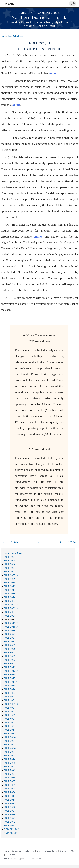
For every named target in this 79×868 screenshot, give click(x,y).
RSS (5, 858)
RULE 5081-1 (11, 733)
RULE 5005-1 (11, 722)
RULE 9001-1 (11, 785)
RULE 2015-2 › (69, 542)
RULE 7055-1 (11, 778)
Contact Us (16, 851)
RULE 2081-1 (11, 638)
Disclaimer (10, 855)
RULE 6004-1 (11, 737)
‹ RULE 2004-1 (10, 542)
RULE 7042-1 (11, 770)
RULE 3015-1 (11, 674)
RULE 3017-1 (11, 678)
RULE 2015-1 (11, 619)
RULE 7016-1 (11, 759)
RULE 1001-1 (11, 557)
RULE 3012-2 (11, 671)
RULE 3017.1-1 (12, 682)
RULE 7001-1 (11, 744)
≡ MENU (8, 4)
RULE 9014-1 (11, 800)
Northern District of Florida (39, 18)
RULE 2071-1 (11, 634)
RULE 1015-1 (11, 586)
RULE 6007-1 (11, 741)
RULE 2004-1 (11, 616)
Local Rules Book (15, 36)
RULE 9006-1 (11, 792)
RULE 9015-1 (11, 803)
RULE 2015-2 (11, 623)
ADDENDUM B (12, 833)
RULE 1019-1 (11, 594)
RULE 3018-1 (11, 686)
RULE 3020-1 (11, 689)
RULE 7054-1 (11, 774)
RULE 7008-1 (11, 755)
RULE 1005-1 (11, 560)
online (52, 73)
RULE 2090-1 (11, 649)
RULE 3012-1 (11, 667)
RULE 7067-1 (11, 781)
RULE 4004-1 (11, 719)
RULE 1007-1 (11, 568)
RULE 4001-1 (11, 697)
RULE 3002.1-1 (12, 660)
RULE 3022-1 (11, 693)
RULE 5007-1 (11, 726)
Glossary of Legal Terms (47, 851)
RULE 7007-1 (11, 752)
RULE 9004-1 (11, 789)
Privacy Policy (14, 858)
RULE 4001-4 (11, 708)
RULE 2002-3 (11, 608)
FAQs (72, 851)
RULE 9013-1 (11, 796)
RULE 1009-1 (11, 579)
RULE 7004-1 (11, 748)
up (39, 542)
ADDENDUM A (12, 829)
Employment (29, 851)
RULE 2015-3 (11, 627)
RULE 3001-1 (11, 652)
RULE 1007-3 (11, 575)
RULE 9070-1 (11, 814)
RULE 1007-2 (11, 571)
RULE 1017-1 (11, 590)
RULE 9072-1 (11, 822)
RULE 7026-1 (11, 763)
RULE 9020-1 (11, 807)
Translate (25, 858)
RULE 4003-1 (11, 715)
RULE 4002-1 (11, 711)
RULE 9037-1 (11, 811)
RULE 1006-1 (11, 564)
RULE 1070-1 (11, 597)
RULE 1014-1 (11, 582)
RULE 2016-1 (11, 630)
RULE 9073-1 (11, 825)
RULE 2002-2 (11, 605)
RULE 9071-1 (11, 818)
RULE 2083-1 (11, 645)
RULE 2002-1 (11, 601)
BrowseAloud (36, 858)
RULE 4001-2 (11, 700)
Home (3, 36)
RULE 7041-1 (11, 766)
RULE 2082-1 (11, 641)
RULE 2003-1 (11, 612)
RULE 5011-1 (11, 730)
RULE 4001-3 (11, 704)
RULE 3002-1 (11, 656)
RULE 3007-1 (11, 663)
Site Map (64, 851)
